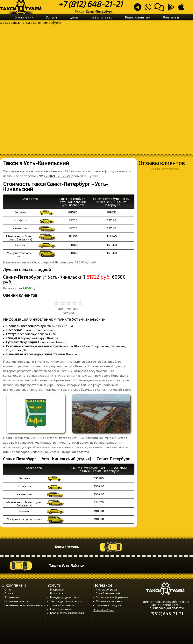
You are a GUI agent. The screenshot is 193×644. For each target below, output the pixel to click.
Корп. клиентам (138, 17)
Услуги (51, 17)
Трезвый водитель (62, 605)
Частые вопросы (106, 589)
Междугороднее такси (65, 597)
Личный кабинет (104, 610)
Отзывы (9, 593)
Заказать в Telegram (109, 605)
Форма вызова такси (109, 601)
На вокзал (57, 593)
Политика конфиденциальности (25, 605)
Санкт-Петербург (99, 11)
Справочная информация (112, 597)
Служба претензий (108, 593)
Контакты (171, 17)
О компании (24, 17)
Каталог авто (101, 17)
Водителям (12, 597)
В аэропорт (57, 589)
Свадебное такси (61, 609)
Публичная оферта (16, 601)
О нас (8, 589)
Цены (74, 17)
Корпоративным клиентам (67, 613)
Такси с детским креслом (66, 601)
